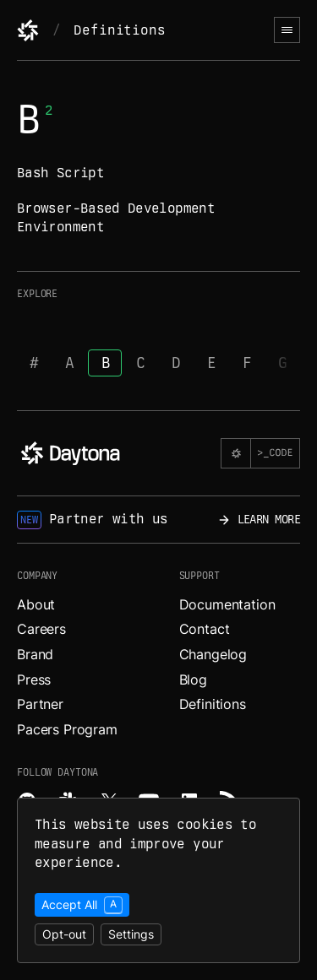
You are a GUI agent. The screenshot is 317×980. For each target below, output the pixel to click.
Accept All (82, 905)
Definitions (119, 30)
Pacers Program (67, 729)
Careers (41, 629)
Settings (131, 934)
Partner (40, 704)
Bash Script (60, 173)
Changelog (213, 654)
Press (34, 680)
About (36, 604)
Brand (35, 654)
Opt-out (64, 934)
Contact (205, 629)
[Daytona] (28, 30)
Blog (193, 680)
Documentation (227, 604)
